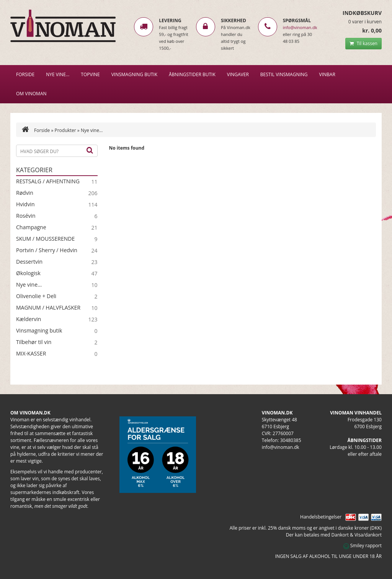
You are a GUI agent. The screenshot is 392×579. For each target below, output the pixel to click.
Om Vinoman (31, 94)
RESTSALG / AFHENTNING (48, 181)
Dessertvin (29, 262)
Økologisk (28, 273)
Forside (25, 74)
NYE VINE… (58, 74)
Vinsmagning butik (39, 331)
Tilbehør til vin (34, 342)
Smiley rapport (363, 546)
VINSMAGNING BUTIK (134, 74)
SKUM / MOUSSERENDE (45, 239)
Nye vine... (29, 285)
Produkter (65, 130)
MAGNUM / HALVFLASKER (48, 308)
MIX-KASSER (31, 354)
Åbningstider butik (192, 74)
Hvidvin (25, 204)
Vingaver (238, 74)
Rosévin (26, 216)
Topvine (90, 74)
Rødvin (25, 193)
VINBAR (327, 74)
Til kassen (363, 43)
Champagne (31, 227)
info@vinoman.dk (300, 27)
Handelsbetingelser (321, 517)
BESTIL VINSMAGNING (284, 74)
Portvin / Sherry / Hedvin (47, 250)
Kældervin (29, 319)
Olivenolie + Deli (36, 296)
